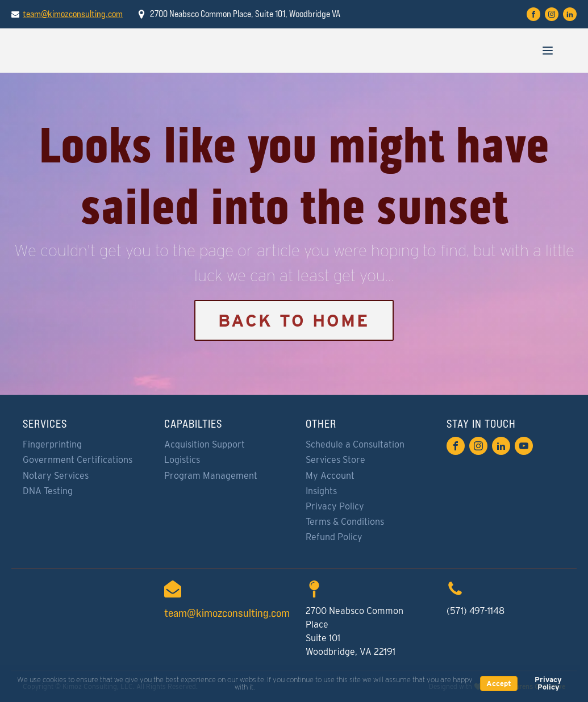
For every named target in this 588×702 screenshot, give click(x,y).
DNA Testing (48, 491)
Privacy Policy (335, 506)
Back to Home (294, 320)
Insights (321, 491)
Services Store (335, 460)
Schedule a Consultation (355, 444)
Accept (499, 684)
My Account (330, 476)
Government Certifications (78, 460)
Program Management (211, 476)
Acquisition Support (205, 444)
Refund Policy (334, 537)
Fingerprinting (52, 444)
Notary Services (56, 476)
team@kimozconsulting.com (73, 14)
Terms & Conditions (345, 522)
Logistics (182, 460)
